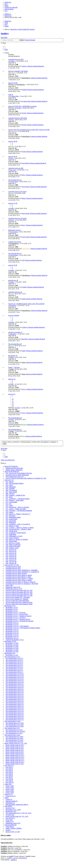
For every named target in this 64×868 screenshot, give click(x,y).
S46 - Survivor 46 (11, 558)
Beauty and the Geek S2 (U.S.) (15, 757)
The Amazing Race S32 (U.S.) (15, 711)
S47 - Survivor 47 (11, 560)
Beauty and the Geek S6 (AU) (15, 754)
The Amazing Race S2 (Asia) (14, 738)
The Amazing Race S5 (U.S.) (14, 665)
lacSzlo (19, 108)
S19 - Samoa (9, 512)
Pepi (11, 158)
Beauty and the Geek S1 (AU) (15, 745)
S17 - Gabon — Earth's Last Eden (16, 509)
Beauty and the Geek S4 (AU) (15, 750)
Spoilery (5, 33)
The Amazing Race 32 (15, 180)
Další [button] (6, 50)
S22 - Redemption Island (13, 517)
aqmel (12, 208)
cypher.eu (25, 327)
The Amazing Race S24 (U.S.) (15, 697)
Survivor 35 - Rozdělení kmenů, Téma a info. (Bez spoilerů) (26, 304)
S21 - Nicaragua (10, 516)
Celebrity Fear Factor (15, 242)
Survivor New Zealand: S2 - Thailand (17, 599)
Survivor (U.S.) (9, 480)
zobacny (13, 61)
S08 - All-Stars (10, 494)
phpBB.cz (14, 860)
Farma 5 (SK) (10, 793)
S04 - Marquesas (11, 487)
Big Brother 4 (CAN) (12, 648)
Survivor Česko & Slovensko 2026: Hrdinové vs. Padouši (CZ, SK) (26, 478)
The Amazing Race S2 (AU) (14, 730)
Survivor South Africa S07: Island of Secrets (19, 602)
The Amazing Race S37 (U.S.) (15, 720)
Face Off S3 (9, 771)
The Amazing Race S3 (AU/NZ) (15, 731)
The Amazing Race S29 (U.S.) (15, 706)
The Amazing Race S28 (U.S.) (15, 704)
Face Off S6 (9, 776)
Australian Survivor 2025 (16, 59)
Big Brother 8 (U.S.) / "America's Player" (18, 619)
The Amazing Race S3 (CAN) (15, 726)
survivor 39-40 (13, 141)
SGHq (24, 152)
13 (13, 404)
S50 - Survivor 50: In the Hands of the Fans (19, 473)
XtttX (12, 384)
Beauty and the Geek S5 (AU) (15, 752)
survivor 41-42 (13, 156)
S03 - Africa (9, 485)
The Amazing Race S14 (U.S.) (15, 680)
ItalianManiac (26, 78)
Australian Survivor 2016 (13, 567)
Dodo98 (24, 90)
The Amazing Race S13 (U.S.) (15, 679)
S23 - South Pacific (11, 519)
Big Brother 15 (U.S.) (12, 631)
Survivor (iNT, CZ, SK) (12, 565)
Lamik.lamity (26, 249)
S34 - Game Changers (12, 538)
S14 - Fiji (8, 504)
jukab (24, 299)
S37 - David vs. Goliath (13, 543)
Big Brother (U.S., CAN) (13, 810)
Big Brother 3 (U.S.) (12, 611)
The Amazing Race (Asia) (12, 735)
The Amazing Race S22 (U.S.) (15, 694)
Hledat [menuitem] (7, 6)
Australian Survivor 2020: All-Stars (16, 573)
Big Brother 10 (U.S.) (12, 623)
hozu (12, 146)
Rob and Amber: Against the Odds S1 (17, 805)
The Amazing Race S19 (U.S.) (15, 689)
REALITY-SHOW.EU (11, 466)
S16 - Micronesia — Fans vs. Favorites (17, 507)
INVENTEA (23, 858)
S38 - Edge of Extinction (13, 545)
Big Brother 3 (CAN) (12, 646)
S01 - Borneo (10, 482)
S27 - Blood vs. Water (12, 526)
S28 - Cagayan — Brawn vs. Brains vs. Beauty (20, 528)
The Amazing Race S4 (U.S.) (14, 663)
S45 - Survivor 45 (11, 556)
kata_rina (13, 170)
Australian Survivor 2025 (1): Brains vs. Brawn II (20, 582)
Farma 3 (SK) (10, 789)
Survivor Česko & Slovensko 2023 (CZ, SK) (19, 592)
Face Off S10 (10, 782)
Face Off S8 (9, 779)
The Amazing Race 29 (15, 344)
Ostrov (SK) (9, 585)
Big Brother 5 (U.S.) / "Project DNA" (17, 614)
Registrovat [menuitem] (8, 16)
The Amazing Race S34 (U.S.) (15, 714)
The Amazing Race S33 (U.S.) (15, 713)
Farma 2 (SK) (10, 788)
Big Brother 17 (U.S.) (12, 635)
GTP (23, 260)
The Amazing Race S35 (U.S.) (15, 716)
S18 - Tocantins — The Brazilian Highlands (19, 511)
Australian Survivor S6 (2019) (17, 192)
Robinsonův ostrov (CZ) (13, 587)
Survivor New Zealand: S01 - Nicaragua (18, 597)
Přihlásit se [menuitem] (8, 14)
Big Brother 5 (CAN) (12, 650)
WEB (6, 23)
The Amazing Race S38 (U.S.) (15, 477)
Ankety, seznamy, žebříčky (14, 828)
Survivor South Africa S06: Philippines (17, 601)
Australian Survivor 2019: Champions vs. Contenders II (22, 572)
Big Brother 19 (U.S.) (12, 638)
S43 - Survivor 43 (11, 555)
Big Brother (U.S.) (10, 606)
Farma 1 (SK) (10, 786)
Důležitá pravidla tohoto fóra (14, 468)
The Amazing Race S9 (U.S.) (14, 672)
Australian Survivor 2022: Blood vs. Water (18, 577)
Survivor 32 (12, 379)
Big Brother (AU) (10, 653)
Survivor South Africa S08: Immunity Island (19, 604)
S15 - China (9, 505)
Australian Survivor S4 (15, 292)
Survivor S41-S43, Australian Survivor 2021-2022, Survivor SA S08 (29, 130)
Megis (24, 198)
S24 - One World (11, 521)
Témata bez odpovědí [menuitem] (11, 7)
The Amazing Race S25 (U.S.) (15, 699)
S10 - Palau (9, 497)
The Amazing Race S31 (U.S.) (15, 709)
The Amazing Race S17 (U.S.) (15, 686)
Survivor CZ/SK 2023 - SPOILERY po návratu (22, 106)
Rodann (12, 73)
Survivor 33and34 (14, 315)
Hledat (22, 40)
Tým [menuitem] (6, 11)
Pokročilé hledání (30, 40)
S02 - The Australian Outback (15, 483)
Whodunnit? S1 (10, 803)
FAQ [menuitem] (6, 4)
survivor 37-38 (13, 203)
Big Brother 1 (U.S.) (12, 607)
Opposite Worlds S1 (12, 801)
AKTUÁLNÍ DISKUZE (12, 471)
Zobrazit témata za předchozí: (17, 442)
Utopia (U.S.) (9, 794)
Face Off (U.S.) (9, 765)
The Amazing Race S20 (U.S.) (15, 691)
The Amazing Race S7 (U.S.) (14, 669)
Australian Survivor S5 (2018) (17, 218)
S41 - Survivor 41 (11, 550)
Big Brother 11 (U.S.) (12, 624)
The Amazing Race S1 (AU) (14, 733)
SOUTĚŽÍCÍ (8, 806)
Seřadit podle (41, 442)
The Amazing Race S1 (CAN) (15, 723)
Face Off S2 (9, 769)
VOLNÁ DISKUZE (10, 825)
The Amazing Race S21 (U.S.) (15, 692)
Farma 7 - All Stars (14, 367)
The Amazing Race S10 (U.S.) (15, 674)
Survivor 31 (12, 394)
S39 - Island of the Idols (13, 546)
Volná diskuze (10, 827)
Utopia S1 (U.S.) (11, 796)
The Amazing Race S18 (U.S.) (15, 687)
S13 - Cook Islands (11, 502)
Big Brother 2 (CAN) (12, 645)
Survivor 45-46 (13, 83)
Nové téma (4, 37)
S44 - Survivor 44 (11, 553)
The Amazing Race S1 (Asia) (14, 737)
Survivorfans (14, 182)
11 (13, 401)
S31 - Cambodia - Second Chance (16, 533)
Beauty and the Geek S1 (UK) (15, 764)
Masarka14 (13, 131)
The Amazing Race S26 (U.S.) (15, 701)
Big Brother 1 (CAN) (12, 643)
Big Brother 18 (13, 356)
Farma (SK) (8, 784)
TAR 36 (11, 95)
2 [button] (5, 48)
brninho (24, 425)
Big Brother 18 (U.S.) (12, 636)
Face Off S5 (9, 774)
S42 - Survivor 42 (11, 551)
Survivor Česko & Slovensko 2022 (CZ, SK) (19, 590)
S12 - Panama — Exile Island (15, 500)
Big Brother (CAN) (10, 641)
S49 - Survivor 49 (11, 563)
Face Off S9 (9, 781)
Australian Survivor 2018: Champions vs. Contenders (22, 570)
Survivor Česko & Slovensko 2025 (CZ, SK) (19, 596)
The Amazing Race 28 (15, 418)
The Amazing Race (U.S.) (12, 657)
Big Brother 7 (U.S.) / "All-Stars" (16, 618)
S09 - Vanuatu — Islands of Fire (15, 495)
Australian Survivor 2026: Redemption (17, 475)
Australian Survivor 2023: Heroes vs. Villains (19, 579)
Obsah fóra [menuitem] (8, 2)
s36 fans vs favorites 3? (15, 332)
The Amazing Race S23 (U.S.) (15, 696)
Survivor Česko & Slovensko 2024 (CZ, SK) (19, 594)
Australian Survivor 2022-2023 (18, 118)
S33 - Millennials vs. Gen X (14, 536)
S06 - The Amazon (11, 490)
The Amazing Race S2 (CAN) (15, 725)
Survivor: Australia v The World (18, 71)
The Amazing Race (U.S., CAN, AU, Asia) (18, 813)
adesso (24, 389)
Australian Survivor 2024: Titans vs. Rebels (19, 580)
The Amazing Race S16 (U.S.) (15, 684)
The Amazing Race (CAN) (13, 721)
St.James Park (14, 96)
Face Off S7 (9, 777)
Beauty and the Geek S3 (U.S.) (15, 759)
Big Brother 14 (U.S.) (12, 630)
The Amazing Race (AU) (12, 728)
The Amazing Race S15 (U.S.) (15, 682)
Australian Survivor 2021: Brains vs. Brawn (19, 575)
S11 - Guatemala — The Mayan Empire (18, 499)
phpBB (11, 856)
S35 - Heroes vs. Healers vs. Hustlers (17, 539)
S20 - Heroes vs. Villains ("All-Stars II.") (18, 514)
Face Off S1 (9, 767)
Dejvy (12, 120)
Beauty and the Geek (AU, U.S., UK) (16, 743)
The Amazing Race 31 (15, 254)
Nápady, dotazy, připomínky (14, 470)
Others (7, 798)
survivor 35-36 (13, 265)
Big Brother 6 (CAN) (12, 652)
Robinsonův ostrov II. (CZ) (14, 589)
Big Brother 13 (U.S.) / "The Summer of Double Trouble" (23, 628)
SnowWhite (25, 163)
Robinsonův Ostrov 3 (15, 230)
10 (13, 399)
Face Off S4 (9, 772)
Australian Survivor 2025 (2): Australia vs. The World (22, 584)
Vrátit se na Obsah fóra (8, 460)
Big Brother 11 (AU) (12, 655)
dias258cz (13, 305)
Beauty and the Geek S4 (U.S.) (15, 760)
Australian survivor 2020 (16, 168)
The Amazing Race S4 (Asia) (14, 742)
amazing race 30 (13, 280)
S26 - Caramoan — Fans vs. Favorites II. (18, 524)
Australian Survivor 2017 (13, 568)
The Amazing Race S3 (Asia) (14, 740)
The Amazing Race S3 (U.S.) (14, 662)
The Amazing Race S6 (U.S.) (14, 667)
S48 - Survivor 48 (11, 562)
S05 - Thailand (10, 488)
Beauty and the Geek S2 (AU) (15, 747)
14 (13, 406)
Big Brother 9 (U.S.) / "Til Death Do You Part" (20, 621)
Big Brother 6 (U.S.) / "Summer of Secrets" (19, 616)
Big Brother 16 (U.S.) (12, 633)
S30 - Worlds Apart (11, 531)
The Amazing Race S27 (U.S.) (15, 703)
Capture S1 (9, 799)
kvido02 (24, 287)
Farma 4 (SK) (10, 791)
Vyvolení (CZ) (10, 815)
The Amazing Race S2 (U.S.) (14, 660)
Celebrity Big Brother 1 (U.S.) (15, 640)
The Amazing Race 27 (15, 429)
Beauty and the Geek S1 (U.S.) (15, 755)
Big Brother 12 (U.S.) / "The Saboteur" (17, 626)
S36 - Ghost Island (11, 541)
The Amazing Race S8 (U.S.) (14, 670)
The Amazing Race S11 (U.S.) (15, 675)
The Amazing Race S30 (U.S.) (15, 708)
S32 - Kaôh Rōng (11, 534)
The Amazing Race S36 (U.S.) (15, 718)
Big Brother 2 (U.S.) (12, 609)
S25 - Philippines (11, 522)
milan (12, 357)
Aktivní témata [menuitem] (9, 9)
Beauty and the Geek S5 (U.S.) (15, 762)
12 (13, 403)
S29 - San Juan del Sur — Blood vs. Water (18, 529)
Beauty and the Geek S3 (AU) (15, 748)
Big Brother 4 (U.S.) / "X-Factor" (16, 613)
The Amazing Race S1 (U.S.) (14, 658)
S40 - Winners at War (12, 548)
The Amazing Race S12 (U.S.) (15, 677)
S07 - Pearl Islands (11, 492)
